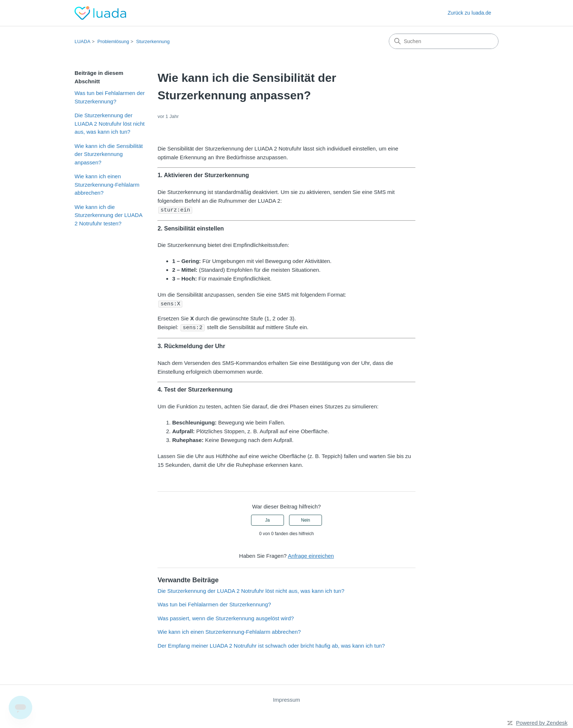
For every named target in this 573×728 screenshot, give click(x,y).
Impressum (286, 699)
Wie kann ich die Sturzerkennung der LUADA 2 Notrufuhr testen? (108, 215)
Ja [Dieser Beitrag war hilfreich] (268, 519)
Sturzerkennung (153, 41)
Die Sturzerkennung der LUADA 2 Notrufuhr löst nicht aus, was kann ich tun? (110, 123)
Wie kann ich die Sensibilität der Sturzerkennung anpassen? (109, 154)
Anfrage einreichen (311, 555)
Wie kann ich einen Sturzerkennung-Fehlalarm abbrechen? (107, 184)
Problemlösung (113, 41)
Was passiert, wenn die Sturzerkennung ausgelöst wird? (226, 617)
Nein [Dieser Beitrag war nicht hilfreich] (306, 519)
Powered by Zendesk (542, 722)
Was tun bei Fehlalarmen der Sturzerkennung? (110, 97)
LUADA (82, 41)
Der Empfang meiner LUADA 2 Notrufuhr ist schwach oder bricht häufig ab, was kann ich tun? (271, 645)
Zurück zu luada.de (469, 13)
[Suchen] (444, 41)
